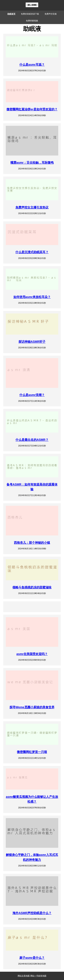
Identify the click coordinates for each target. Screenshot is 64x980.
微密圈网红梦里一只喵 (32, 752)
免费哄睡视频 (32, 21)
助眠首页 (11, 14)
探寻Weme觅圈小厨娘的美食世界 (32, 707)
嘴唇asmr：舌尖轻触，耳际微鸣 (32, 163)
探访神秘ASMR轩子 (32, 342)
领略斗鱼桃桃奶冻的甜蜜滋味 (32, 587)
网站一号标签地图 (38, 976)
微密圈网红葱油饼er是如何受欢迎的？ (32, 109)
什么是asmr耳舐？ (32, 65)
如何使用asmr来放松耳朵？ (32, 297)
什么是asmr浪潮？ (32, 395)
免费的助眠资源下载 (30, 14)
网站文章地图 (24, 976)
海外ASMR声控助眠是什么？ (32, 913)
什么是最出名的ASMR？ (32, 440)
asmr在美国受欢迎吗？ (32, 654)
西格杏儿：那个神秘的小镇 (32, 543)
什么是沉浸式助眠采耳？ (32, 252)
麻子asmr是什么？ (32, 958)
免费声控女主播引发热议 (32, 207)
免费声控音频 (51, 14)
